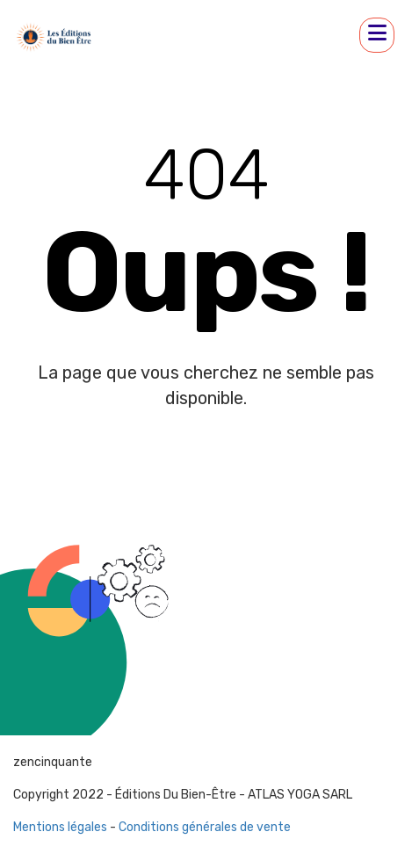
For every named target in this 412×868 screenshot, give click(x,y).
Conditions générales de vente (205, 827)
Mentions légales (60, 827)
